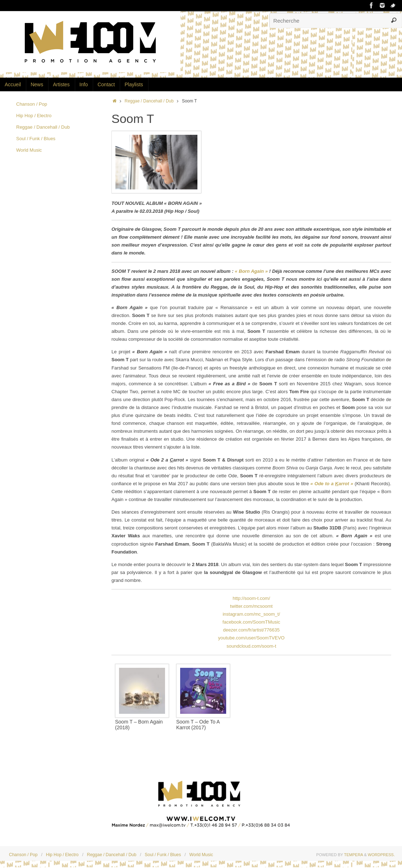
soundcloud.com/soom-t (251, 646)
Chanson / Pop (32, 104)
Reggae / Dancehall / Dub (149, 101)
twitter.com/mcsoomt (251, 606)
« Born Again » (251, 271)
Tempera (354, 855)
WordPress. (381, 855)
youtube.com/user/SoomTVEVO (252, 638)
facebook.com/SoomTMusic (251, 622)
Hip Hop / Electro (34, 116)
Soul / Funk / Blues (36, 139)
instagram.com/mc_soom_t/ (251, 614)
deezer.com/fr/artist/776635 (251, 630)
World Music (29, 150)
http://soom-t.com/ (251, 598)
